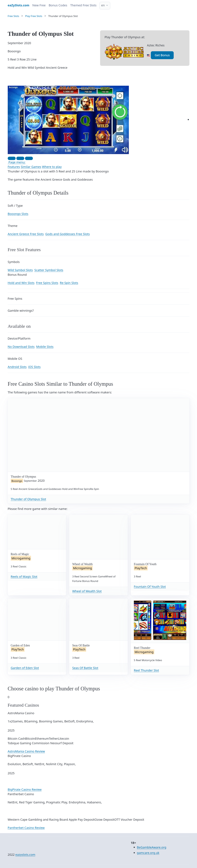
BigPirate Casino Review (25, 790)
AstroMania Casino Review (26, 751)
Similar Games (31, 167)
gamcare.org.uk (148, 853)
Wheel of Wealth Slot (87, 591)
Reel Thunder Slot (146, 670)
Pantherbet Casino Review (26, 828)
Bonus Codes (58, 5)
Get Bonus (162, 55)
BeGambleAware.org (152, 847)
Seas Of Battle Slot (85, 668)
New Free (39, 5)
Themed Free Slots (83, 5)
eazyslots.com (25, 855)
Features (14, 167)
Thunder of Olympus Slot (28, 499)
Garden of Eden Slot (25, 668)
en (103, 5)
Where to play (52, 167)
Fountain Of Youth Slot (150, 587)
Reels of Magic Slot (24, 577)
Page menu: (17, 162)
